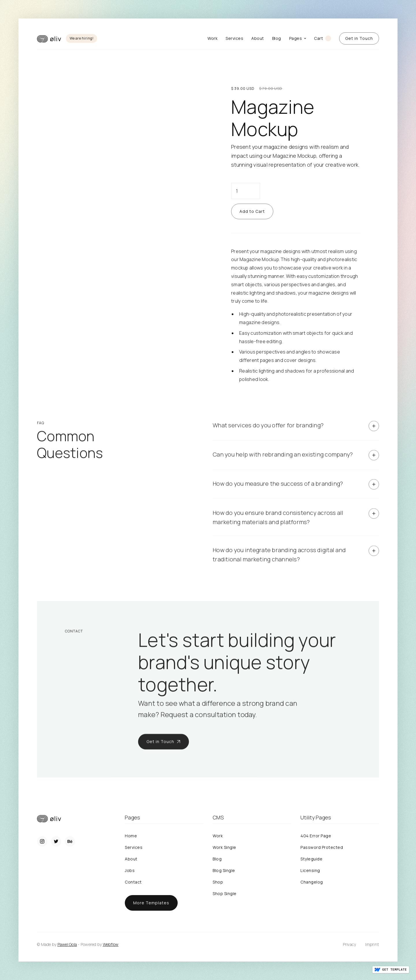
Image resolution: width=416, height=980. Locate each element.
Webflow (111, 944)
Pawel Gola (67, 944)
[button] (298, 39)
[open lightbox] (120, 72)
